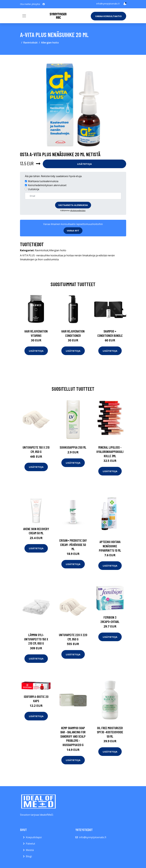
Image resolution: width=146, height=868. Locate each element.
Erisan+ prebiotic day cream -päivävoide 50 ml (73, 545)
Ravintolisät (31, 43)
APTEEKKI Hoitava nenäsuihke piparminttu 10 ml (110, 546)
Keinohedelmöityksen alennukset (47, 185)
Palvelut (30, 844)
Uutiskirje (34, 189)
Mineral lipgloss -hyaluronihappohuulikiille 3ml (110, 452)
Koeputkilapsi (34, 837)
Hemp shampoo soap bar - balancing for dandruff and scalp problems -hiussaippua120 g (73, 736)
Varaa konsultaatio (108, 16)
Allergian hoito (50, 43)
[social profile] (44, 4)
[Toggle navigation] (24, 16)
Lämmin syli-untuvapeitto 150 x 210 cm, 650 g (36, 639)
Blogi (29, 856)
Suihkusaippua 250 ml (73, 447)
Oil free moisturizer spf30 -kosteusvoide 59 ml (110, 732)
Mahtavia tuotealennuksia (43, 181)
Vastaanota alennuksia (73, 205)
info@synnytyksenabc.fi (108, 4)
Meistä (30, 850)
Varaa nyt (73, 231)
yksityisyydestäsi (78, 210)
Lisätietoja (84, 164)
